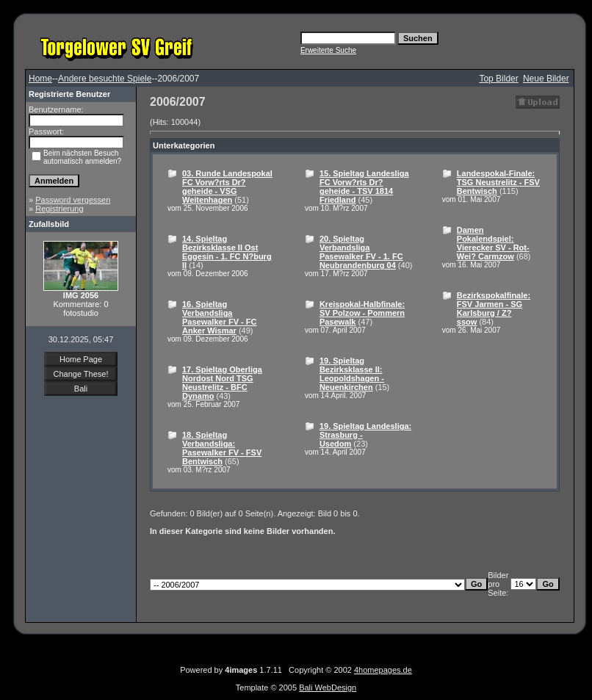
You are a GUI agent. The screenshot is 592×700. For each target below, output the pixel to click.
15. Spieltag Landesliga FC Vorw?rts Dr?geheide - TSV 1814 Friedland (364, 187)
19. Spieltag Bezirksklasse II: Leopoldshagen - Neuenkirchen (352, 374)
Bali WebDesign (328, 688)
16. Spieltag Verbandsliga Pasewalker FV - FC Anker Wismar (220, 317)
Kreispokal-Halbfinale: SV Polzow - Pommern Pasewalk (362, 313)
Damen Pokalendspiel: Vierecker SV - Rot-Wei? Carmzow (493, 243)
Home (40, 79)
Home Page (81, 359)
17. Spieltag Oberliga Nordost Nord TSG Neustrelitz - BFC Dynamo (222, 383)
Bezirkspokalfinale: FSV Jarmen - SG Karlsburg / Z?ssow (494, 308)
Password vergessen (73, 200)
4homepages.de (383, 670)
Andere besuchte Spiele (105, 79)
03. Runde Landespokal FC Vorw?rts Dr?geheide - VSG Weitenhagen (227, 187)
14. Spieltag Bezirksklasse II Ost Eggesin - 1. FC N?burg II (227, 252)
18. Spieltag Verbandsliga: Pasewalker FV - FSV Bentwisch (222, 448)
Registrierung (59, 209)
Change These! (80, 374)
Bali (81, 389)
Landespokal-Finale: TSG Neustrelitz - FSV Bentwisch (498, 182)
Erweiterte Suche (328, 50)
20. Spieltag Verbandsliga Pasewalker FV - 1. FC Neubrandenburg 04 (361, 252)
